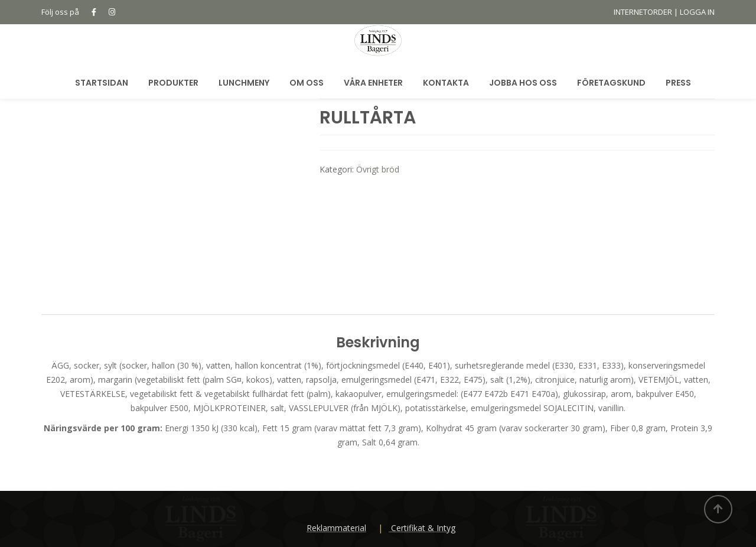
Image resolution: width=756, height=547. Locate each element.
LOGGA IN (697, 12)
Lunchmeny (244, 83)
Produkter (173, 83)
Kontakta (446, 83)
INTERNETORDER (643, 12)
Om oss (307, 83)
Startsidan (102, 83)
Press (678, 83)
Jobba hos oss (523, 83)
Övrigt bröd (378, 169)
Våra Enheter (373, 83)
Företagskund (611, 83)
